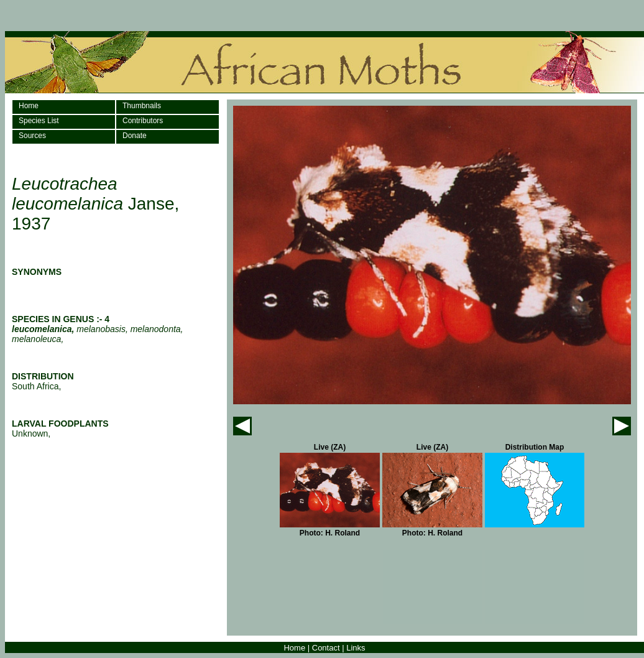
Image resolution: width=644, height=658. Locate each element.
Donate (135, 136)
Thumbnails (142, 106)
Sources (32, 136)
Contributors (143, 121)
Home (29, 106)
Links (356, 648)
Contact (326, 648)
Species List (39, 121)
